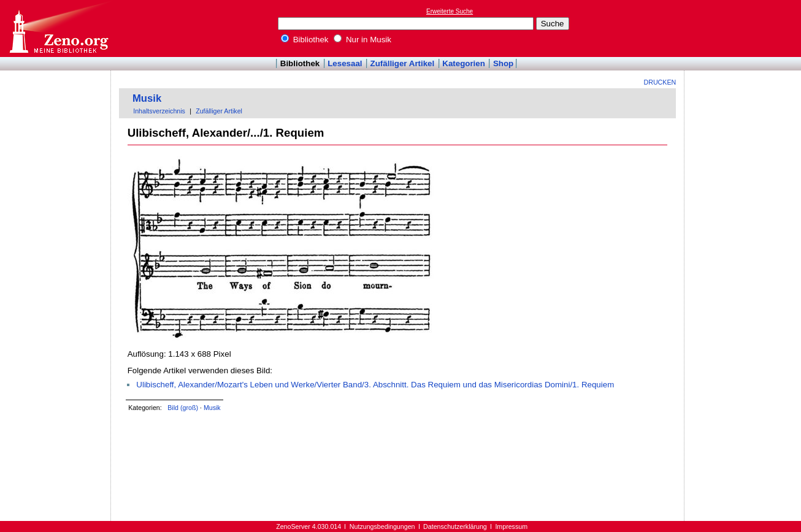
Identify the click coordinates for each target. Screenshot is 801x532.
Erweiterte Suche (450, 11)
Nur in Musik (362, 40)
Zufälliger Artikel (403, 63)
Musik (147, 98)
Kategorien (464, 63)
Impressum (511, 526)
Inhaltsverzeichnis (159, 111)
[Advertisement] (745, 28)
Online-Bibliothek (58, 28)
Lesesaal (345, 63)
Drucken (660, 82)
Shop (503, 63)
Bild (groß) (183, 408)
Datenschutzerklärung (455, 526)
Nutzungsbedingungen (382, 526)
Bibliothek (305, 40)
